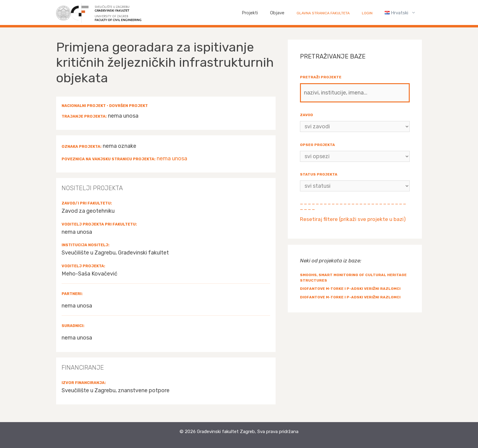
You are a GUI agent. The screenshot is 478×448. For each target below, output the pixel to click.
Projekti (250, 13)
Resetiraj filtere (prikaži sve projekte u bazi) (353, 219)
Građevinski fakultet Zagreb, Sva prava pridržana (248, 432)
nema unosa (172, 158)
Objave (277, 13)
